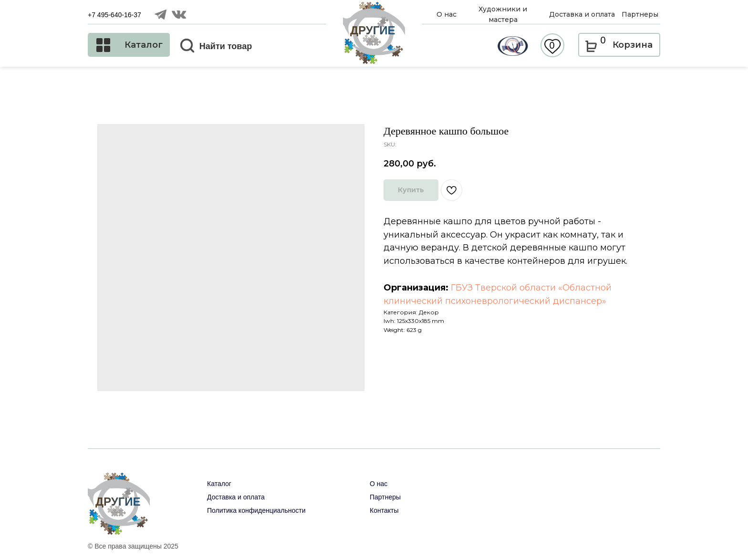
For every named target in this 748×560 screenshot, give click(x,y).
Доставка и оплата (236, 497)
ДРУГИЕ (373, 30)
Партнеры (385, 497)
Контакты (384, 510)
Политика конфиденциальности (256, 510)
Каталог (219, 484)
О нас (379, 484)
